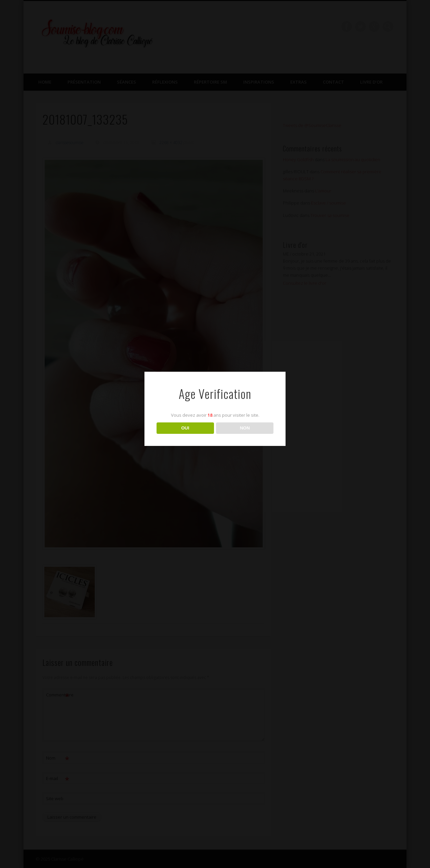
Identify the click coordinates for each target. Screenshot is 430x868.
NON (245, 428)
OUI (185, 428)
